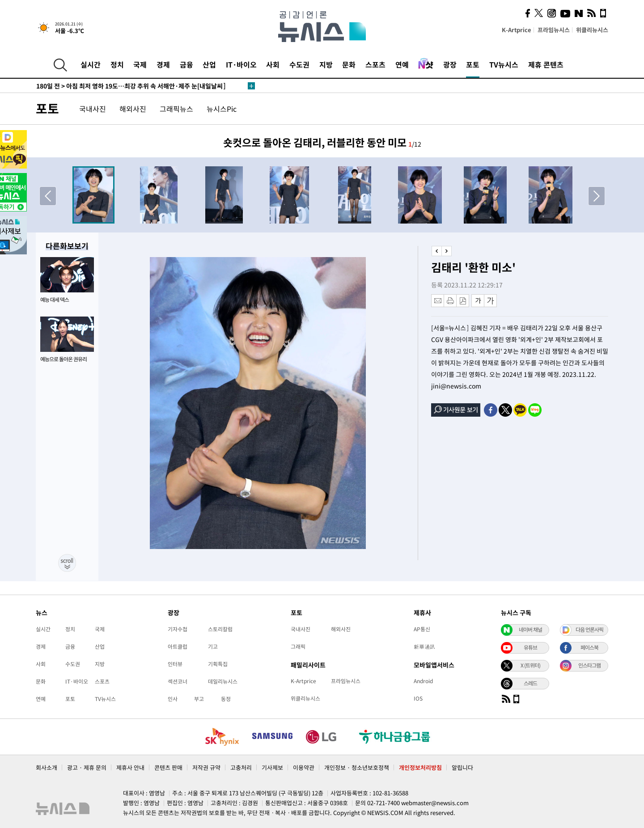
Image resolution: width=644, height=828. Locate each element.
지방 (326, 64)
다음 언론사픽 (589, 629)
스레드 (530, 683)
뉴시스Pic (222, 109)
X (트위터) (530, 665)
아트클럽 (178, 646)
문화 (349, 64)
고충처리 (241, 767)
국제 (140, 64)
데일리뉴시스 (223, 681)
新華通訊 (424, 646)
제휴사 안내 (130, 767)
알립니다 (462, 767)
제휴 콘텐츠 (546, 64)
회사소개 (47, 767)
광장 (450, 64)
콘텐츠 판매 (168, 767)
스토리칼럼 (220, 629)
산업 (209, 64)
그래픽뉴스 (176, 109)
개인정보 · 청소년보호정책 (357, 767)
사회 (273, 64)
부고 (199, 699)
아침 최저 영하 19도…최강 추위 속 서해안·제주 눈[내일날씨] (131, 86)
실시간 (91, 64)
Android (423, 681)
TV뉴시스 (504, 64)
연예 (402, 64)
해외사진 (133, 109)
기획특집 (218, 664)
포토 (473, 64)
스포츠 (375, 64)
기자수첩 (178, 629)
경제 (163, 64)
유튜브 (530, 647)
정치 (117, 64)
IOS (418, 698)
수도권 (299, 64)
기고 (213, 646)
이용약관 (304, 767)
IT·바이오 (241, 64)
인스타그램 (589, 665)
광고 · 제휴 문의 (87, 767)
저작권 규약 (206, 767)
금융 (186, 64)
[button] (596, 196)
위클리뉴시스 (592, 30)
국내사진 (93, 109)
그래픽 (298, 646)
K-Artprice (517, 30)
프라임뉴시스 (554, 30)
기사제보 (272, 767)
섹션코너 (178, 681)
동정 (226, 699)
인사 (173, 699)
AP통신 (422, 629)
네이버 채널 (530, 629)
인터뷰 (175, 664)
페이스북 (589, 647)
